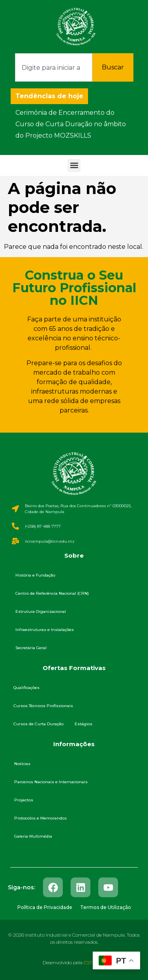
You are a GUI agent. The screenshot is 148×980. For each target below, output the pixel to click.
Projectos (24, 800)
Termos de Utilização (106, 907)
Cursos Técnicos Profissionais (43, 706)
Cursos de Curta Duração (38, 724)
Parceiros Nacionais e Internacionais (51, 782)
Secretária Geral (31, 648)
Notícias (22, 764)
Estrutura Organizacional (41, 611)
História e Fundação (35, 575)
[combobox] (54, 67)
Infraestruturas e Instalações (45, 630)
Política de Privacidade (45, 907)
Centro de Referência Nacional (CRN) (52, 593)
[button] (74, 165)
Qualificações (26, 688)
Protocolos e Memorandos (40, 818)
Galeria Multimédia (33, 836)
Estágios (83, 724)
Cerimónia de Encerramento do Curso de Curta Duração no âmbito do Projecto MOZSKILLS (71, 124)
